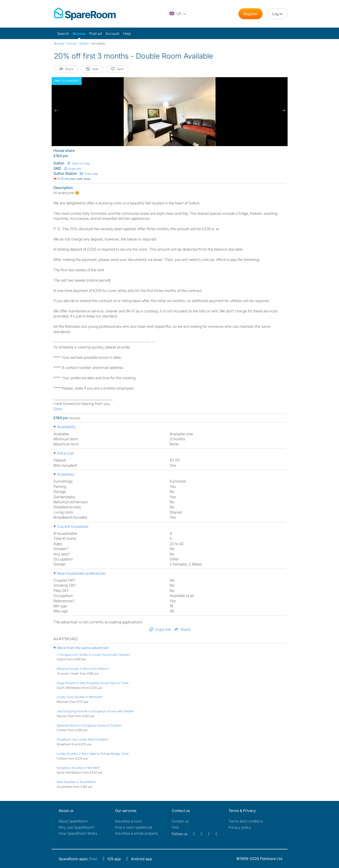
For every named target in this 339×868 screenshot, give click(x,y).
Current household (73, 526)
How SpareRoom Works (78, 833)
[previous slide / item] (56, 110)
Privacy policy (240, 827)
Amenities (66, 474)
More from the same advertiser (83, 648)
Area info (73, 169)
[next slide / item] (283, 110)
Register (251, 14)
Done (58, 409)
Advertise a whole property (137, 833)
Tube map (89, 174)
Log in (277, 14)
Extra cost (65, 453)
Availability (66, 427)
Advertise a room (129, 821)
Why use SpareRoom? (77, 827)
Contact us (180, 821)
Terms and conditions (246, 821)
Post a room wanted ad (133, 827)
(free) (78, 859)
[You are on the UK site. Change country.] (178, 14)
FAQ (175, 827)
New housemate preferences (81, 573)
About (73, 821)
